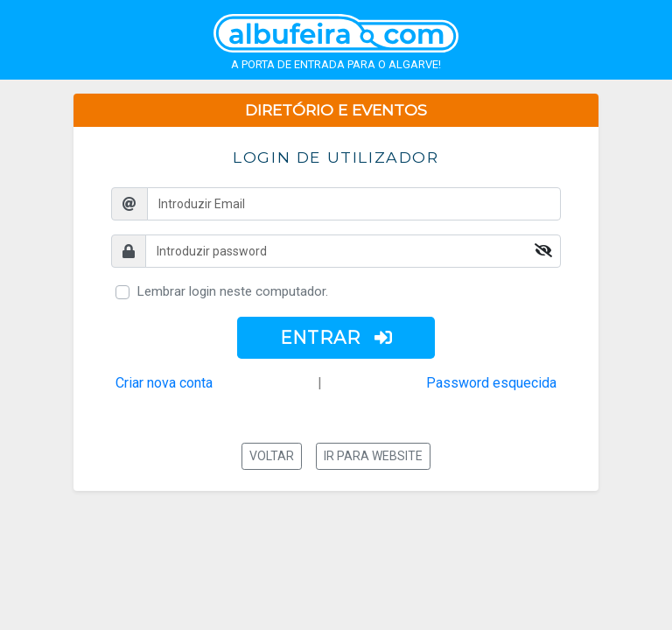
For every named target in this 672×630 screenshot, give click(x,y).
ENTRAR (336, 338)
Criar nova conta (164, 383)
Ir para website (373, 456)
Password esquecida (491, 383)
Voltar (272, 456)
